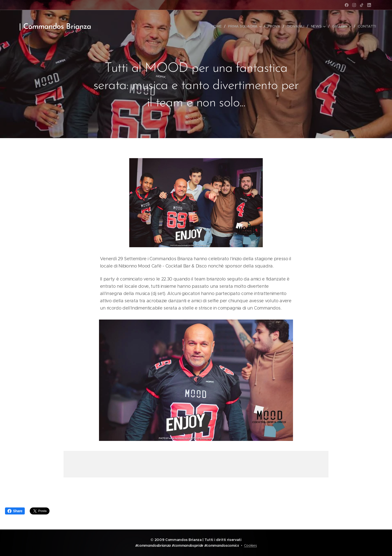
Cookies (250, 545)
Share (15, 511)
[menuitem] (217, 26)
